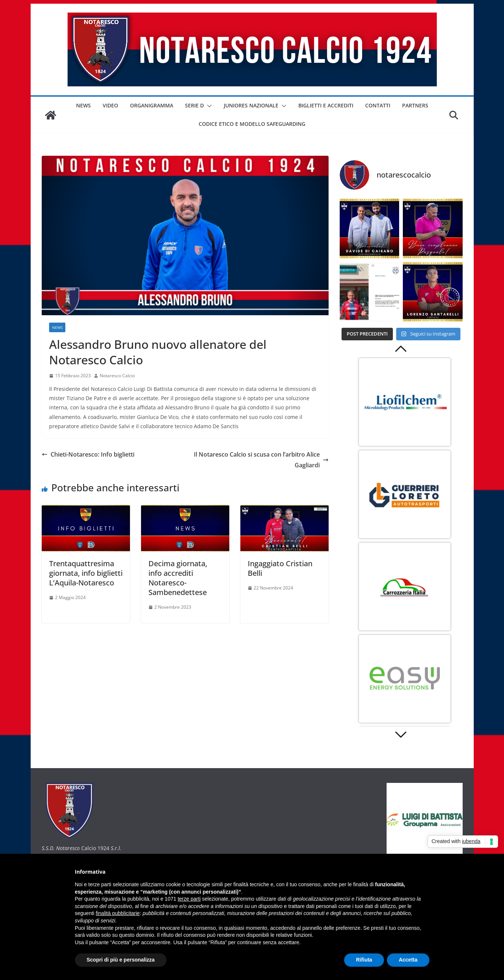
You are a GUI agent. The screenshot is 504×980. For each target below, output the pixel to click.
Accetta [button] (408, 960)
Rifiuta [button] (364, 960)
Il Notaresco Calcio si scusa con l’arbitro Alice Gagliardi (261, 460)
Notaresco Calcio (117, 376)
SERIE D (194, 105)
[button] (208, 106)
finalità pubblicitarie (118, 913)
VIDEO (110, 105)
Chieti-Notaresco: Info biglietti (88, 454)
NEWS (83, 105)
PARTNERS (415, 105)
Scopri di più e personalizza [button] (121, 960)
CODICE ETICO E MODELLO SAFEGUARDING (252, 124)
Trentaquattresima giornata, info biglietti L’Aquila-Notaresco (86, 573)
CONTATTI (378, 105)
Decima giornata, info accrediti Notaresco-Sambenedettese (178, 578)
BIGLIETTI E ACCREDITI (326, 105)
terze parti (189, 899)
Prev (401, 349)
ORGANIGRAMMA (152, 105)
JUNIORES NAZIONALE (251, 105)
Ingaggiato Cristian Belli (280, 568)
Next (401, 735)
